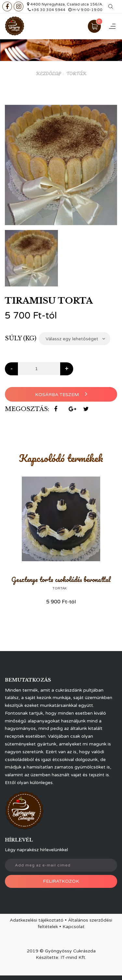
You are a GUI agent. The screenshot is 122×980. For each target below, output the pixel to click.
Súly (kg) (21, 338)
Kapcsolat (74, 927)
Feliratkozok (61, 881)
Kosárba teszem (61, 394)
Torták (76, 73)
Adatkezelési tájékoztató (37, 920)
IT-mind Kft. (73, 957)
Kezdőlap (48, 73)
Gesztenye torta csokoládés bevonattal (61, 580)
